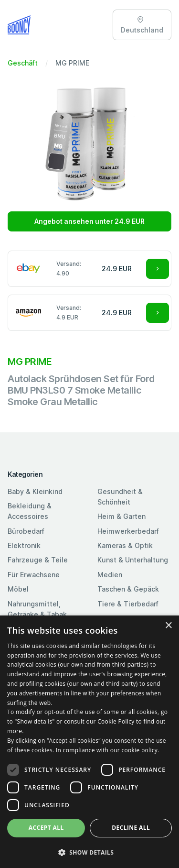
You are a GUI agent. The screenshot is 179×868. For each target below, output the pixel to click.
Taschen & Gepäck (128, 589)
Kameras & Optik (125, 545)
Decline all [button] (131, 828)
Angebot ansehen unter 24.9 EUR (89, 221)
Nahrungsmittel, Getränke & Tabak (37, 609)
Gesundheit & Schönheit (120, 497)
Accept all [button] (46, 828)
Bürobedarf (26, 531)
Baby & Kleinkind (35, 491)
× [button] (168, 626)
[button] (89, 852)
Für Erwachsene (34, 575)
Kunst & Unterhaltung (133, 560)
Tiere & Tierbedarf (128, 604)
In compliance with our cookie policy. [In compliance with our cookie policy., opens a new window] (108, 750)
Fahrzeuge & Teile (38, 560)
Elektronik (24, 545)
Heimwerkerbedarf (128, 531)
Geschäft (23, 63)
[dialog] (89, 742)
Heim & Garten (121, 516)
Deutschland (142, 25)
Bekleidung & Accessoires (30, 511)
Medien (110, 575)
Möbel (18, 589)
